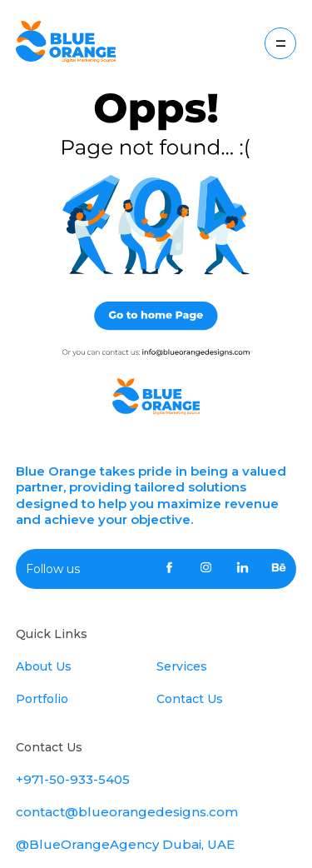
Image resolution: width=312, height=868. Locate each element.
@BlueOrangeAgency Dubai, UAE (125, 844)
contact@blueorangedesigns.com (127, 812)
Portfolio (42, 699)
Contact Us (190, 699)
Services (182, 666)
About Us (44, 666)
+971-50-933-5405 (73, 779)
